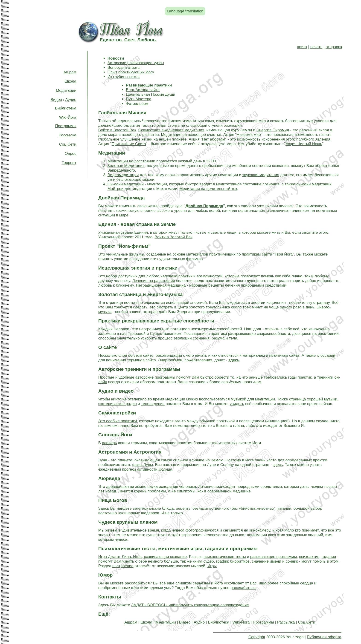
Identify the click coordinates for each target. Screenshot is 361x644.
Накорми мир (249, 135)
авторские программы (155, 377)
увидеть (237, 404)
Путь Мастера (139, 99)
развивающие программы (274, 557)
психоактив (309, 557)
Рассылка (68, 135)
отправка (334, 47)
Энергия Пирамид (273, 130)
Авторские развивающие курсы (136, 63)
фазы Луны (143, 465)
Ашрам (70, 72)
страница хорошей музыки (313, 399)
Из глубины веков (124, 77)
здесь (278, 465)
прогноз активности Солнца (147, 469)
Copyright (257, 637)
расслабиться (243, 588)
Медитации (66, 91)
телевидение (153, 404)
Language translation (185, 11)
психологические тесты (225, 557)
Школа (70, 81)
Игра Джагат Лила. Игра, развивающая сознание (143, 557)
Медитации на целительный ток (208, 189)
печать (316, 47)
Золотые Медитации (126, 166)
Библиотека (66, 108)
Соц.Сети (68, 144)
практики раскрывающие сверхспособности (250, 334)
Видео (56, 100)
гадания (329, 557)
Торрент (69, 163)
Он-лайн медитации (126, 184)
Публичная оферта (324, 637)
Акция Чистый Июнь (304, 144)
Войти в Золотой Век (117, 130)
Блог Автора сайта (143, 90)
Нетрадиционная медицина (161, 285)
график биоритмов (233, 561)
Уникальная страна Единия (123, 232)
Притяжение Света (129, 144)
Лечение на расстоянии (154, 281)
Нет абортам (214, 139)
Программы (66, 126)
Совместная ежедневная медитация (171, 130)
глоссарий (326, 355)
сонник (292, 561)
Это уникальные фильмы (121, 254)
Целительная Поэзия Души (151, 94)
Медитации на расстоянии (131, 161)
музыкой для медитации (253, 399)
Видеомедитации (123, 175)
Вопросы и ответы (124, 68)
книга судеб (203, 561)
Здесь (104, 508)
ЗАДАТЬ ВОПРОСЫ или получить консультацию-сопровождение (190, 605)
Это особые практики (118, 421)
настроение (123, 566)
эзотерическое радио (118, 404)
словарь (109, 443)
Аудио (71, 100)
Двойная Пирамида (204, 206)
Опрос (71, 154)
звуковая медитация (261, 175)
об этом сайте (141, 355)
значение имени (266, 561)
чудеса (121, 539)
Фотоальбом (137, 104)
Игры (212, 566)
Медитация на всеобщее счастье (191, 135)
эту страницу (318, 303)
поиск (302, 47)
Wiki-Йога (68, 117)
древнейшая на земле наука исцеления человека (151, 487)
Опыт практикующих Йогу (131, 72)
